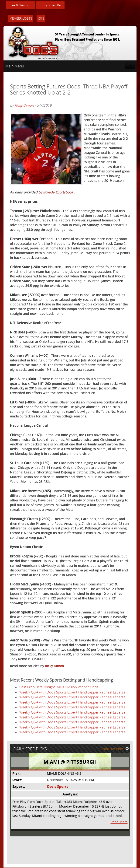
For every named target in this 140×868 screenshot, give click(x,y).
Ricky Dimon (24, 105)
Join (41, 19)
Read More (119, 823)
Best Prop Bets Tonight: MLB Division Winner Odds (59, 687)
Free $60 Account (22, 5)
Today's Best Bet (54, 5)
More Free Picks (116, 749)
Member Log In (21, 19)
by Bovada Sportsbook (56, 192)
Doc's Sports (57, 787)
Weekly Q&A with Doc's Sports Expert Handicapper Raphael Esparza (72, 692)
